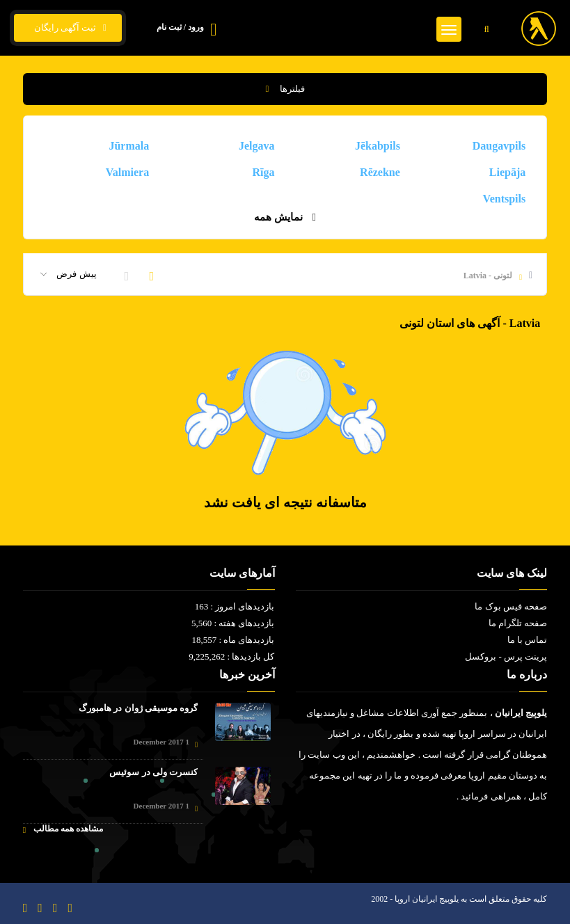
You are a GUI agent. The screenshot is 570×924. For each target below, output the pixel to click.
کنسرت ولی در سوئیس (153, 772)
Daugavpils (499, 146)
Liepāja (507, 172)
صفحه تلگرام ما (518, 623)
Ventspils (505, 199)
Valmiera (128, 172)
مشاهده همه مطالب (63, 829)
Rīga (264, 172)
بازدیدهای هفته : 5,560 (233, 623)
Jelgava (257, 146)
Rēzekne (380, 172)
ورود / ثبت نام (180, 27)
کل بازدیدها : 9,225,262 (231, 656)
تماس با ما (528, 640)
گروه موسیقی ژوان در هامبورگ (138, 708)
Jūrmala (129, 146)
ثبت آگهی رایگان (68, 28)
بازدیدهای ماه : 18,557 (233, 640)
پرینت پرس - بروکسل (506, 656)
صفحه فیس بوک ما (511, 606)
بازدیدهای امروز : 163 (235, 606)
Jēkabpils (378, 146)
